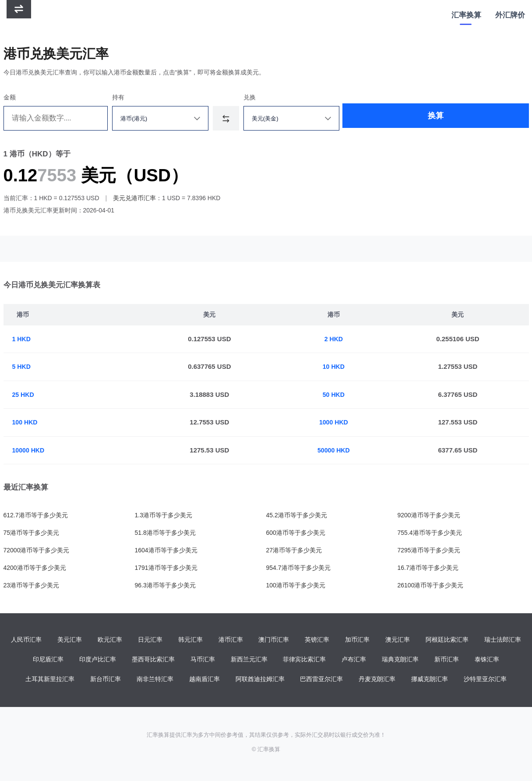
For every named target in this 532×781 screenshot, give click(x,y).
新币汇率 (447, 660)
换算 (397, 118)
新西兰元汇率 (249, 660)
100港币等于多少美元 (296, 585)
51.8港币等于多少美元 (165, 533)
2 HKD (335, 339)
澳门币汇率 (274, 640)
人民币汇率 (26, 640)
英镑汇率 (317, 640)
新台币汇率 (106, 680)
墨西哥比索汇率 (153, 660)
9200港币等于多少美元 (429, 515)
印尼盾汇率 (48, 660)
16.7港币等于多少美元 (428, 568)
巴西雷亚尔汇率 (321, 680)
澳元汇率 (398, 640)
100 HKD (26, 422)
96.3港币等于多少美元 (165, 585)
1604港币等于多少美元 (166, 550)
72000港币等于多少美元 (37, 550)
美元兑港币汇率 (134, 198)
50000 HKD (335, 450)
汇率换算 (466, 15)
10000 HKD (29, 450)
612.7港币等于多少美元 (36, 515)
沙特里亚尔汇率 (485, 680)
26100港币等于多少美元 (431, 585)
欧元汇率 (110, 640)
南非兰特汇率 (155, 680)
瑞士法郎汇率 (503, 640)
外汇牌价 (510, 15)
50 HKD (335, 394)
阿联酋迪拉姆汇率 (260, 680)
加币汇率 (357, 640)
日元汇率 (150, 640)
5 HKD (22, 366)
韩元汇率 (190, 640)
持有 (125, 97)
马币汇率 (203, 660)
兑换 (264, 97)
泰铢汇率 (487, 660)
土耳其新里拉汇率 (50, 680)
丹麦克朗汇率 (377, 680)
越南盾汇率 (204, 680)
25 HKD (24, 394)
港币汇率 (231, 640)
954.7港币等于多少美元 (298, 568)
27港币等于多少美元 (294, 550)
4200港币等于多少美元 (35, 568)
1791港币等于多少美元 (166, 568)
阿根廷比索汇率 (447, 640)
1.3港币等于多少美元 (164, 515)
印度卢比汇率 (98, 660)
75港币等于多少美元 (32, 533)
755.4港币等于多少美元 (430, 533)
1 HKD (22, 339)
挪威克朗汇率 (430, 680)
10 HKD (335, 366)
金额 (10, 97)
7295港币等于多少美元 (429, 550)
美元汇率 (70, 640)
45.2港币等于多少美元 (297, 515)
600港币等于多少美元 (296, 533)
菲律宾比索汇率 (304, 660)
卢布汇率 (354, 660)
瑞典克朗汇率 (400, 660)
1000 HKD (335, 422)
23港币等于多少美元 (32, 585)
